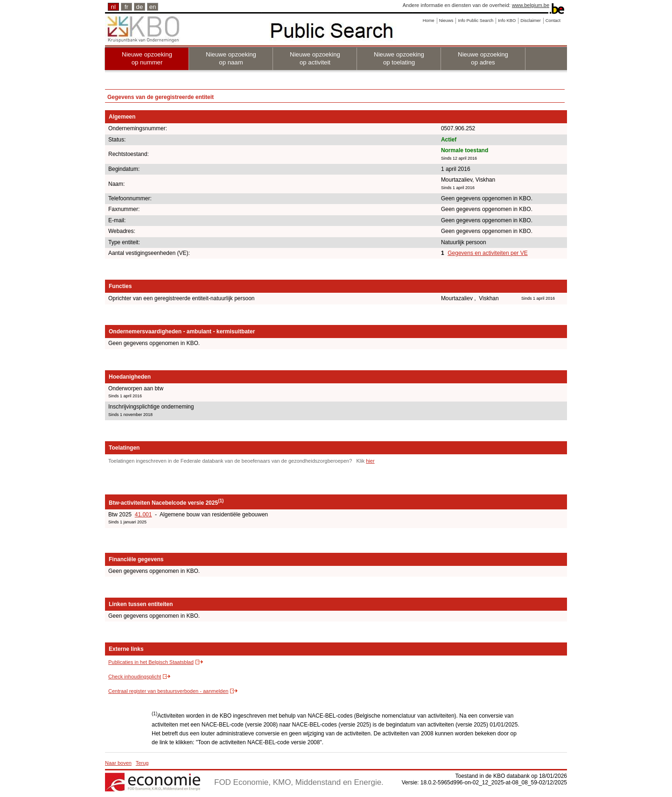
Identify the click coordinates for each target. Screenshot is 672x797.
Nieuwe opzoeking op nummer (147, 58)
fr (126, 7)
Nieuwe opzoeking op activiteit (315, 58)
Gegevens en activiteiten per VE (487, 253)
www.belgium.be (531, 5)
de (140, 7)
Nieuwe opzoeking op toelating (399, 58)
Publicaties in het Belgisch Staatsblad (151, 662)
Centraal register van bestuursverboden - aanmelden (168, 691)
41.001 (143, 515)
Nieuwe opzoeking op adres (483, 58)
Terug (142, 763)
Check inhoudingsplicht (135, 677)
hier (370, 461)
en (153, 7)
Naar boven (118, 763)
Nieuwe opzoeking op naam (231, 58)
